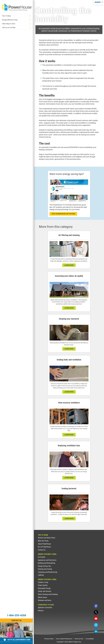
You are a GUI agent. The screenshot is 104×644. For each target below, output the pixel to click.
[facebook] (96, 606)
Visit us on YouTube (16, 27)
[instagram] (96, 625)
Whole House (42, 597)
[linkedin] (96, 631)
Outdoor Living (43, 582)
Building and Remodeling (47, 563)
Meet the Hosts (43, 541)
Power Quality (43, 585)
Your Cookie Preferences (64, 639)
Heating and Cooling (45, 569)
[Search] (99, 2)
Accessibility (90, 639)
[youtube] (96, 619)
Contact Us (42, 550)
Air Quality (42, 557)
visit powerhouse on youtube (63, 214)
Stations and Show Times (47, 538)
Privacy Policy (49, 639)
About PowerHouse (44, 544)
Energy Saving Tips (44, 566)
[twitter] (96, 612)
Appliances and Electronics (47, 560)
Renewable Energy (44, 588)
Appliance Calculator (45, 607)
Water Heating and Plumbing (48, 594)
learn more (69, 265)
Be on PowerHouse (44, 547)
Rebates (41, 611)
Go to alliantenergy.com (17, 640)
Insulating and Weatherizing (48, 572)
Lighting (41, 575)
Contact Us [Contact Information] (16, 620)
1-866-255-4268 (16, 615)
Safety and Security (45, 591)
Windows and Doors (45, 600)
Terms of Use (79, 639)
